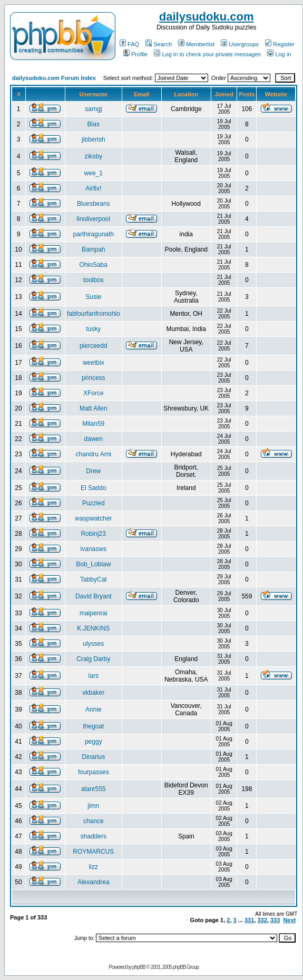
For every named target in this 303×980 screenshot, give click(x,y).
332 (262, 920)
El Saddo (94, 488)
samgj (93, 109)
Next (289, 920)
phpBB (139, 967)
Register (280, 44)
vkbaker (93, 693)
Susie (93, 297)
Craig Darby (93, 659)
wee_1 (94, 173)
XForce (94, 393)
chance (94, 821)
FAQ (129, 44)
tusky (93, 329)
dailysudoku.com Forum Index (54, 78)
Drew (93, 471)
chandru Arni (94, 454)
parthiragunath (94, 234)
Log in (279, 54)
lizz (94, 867)
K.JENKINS (93, 628)
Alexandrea (94, 882)
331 (249, 920)
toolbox (94, 280)
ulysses (93, 644)
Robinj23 (94, 534)
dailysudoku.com (207, 17)
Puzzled (94, 503)
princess (94, 378)
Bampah (94, 249)
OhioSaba (94, 265)
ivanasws (94, 549)
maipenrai (94, 613)
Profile (135, 54)
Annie (94, 709)
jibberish (94, 139)
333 (275, 920)
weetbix (94, 363)
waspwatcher (93, 518)
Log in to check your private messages (207, 54)
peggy (94, 742)
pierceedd (94, 346)
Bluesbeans (94, 204)
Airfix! (93, 188)
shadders (94, 836)
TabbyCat (94, 579)
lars (94, 676)
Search (159, 44)
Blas (94, 124)
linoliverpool (94, 219)
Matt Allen (94, 408)
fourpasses (94, 772)
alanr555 (94, 789)
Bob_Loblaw (93, 564)
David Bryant (94, 596)
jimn (93, 806)
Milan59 (93, 424)
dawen (94, 439)
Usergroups (240, 44)
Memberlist (196, 44)
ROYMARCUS (93, 852)
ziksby (94, 156)
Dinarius (93, 757)
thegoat (93, 726)
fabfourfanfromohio (94, 314)
